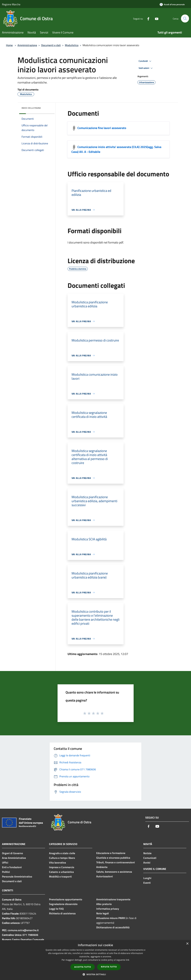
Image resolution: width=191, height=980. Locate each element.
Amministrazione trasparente (113, 899)
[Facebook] (147, 18)
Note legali (103, 913)
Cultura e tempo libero (62, 858)
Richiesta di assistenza (62, 913)
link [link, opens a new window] (128, 960)
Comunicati (150, 858)
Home (9, 45)
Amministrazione (27, 45)
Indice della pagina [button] (31, 108)
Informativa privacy (108, 909)
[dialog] (95, 960)
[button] (96, 974)
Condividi (145, 61)
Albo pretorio (104, 904)
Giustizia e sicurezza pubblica (113, 858)
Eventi (147, 883)
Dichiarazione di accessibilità (113, 927)
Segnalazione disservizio (63, 904)
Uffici (5, 862)
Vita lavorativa (57, 862)
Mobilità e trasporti (60, 876)
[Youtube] (155, 18)
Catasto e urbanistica (61, 872)
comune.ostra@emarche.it (23, 930)
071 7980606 (30, 935)
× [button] (187, 944)
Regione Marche (11, 4)
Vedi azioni (146, 68)
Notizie (147, 853)
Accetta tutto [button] (83, 967)
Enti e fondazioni (12, 867)
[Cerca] (185, 18)
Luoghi (147, 878)
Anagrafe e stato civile (62, 853)
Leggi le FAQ (56, 909)
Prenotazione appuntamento (66, 899)
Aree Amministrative (14, 858)
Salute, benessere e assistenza (114, 872)
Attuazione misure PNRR (111, 918)
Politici (6, 872)
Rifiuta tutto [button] (109, 967)
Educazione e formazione (111, 853)
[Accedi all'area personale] (172, 4)
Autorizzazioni (105, 876)
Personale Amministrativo (17, 876)
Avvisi (147, 862)
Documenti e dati (51, 45)
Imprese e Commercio (62, 867)
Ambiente (102, 867)
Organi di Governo (13, 853)
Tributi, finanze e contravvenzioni (116, 862)
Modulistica (72, 45)
